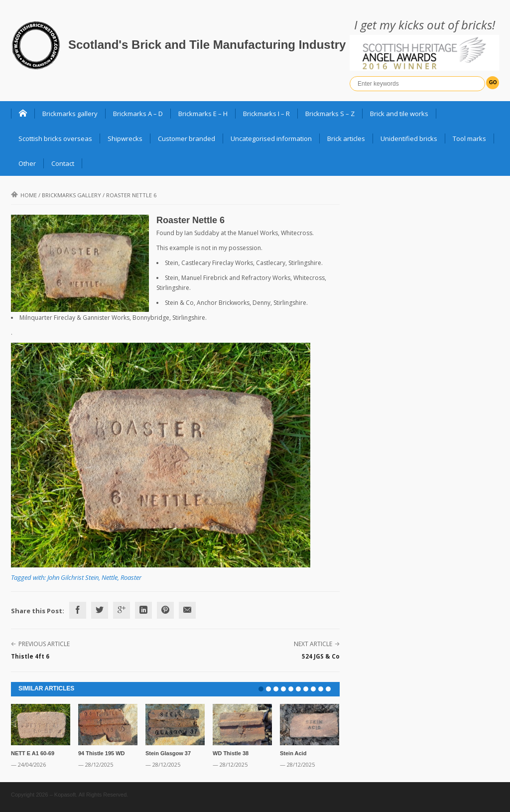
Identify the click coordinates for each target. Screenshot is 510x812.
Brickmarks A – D (138, 114)
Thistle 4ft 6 (30, 656)
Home (24, 195)
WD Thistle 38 (231, 753)
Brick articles (346, 138)
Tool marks (469, 138)
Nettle (110, 577)
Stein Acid (293, 753)
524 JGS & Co (321, 656)
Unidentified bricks (409, 138)
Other (27, 163)
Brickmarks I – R (266, 114)
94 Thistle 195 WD (102, 753)
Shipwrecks (125, 138)
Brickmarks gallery (70, 114)
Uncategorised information (271, 138)
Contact (63, 163)
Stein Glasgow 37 (168, 753)
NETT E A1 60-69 (33, 753)
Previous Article (44, 644)
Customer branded (187, 138)
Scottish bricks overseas (55, 138)
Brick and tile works (399, 114)
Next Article (313, 644)
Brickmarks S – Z (330, 114)
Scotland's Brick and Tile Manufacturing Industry (207, 45)
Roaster (131, 577)
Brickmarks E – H (203, 114)
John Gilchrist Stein (73, 577)
